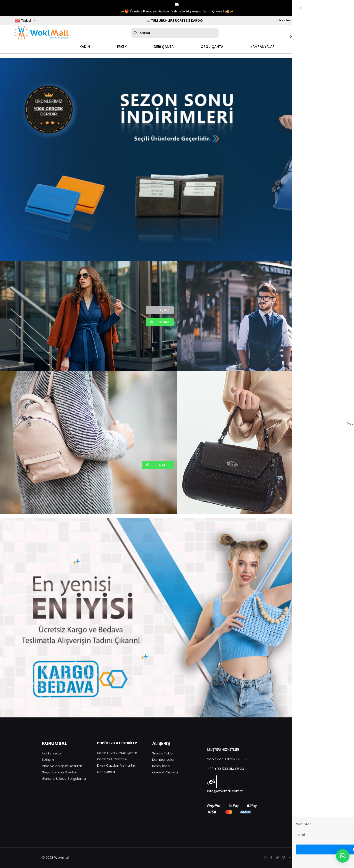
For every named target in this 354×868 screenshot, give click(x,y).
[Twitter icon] (277, 858)
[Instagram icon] (296, 858)
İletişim (48, 760)
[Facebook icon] (271, 858)
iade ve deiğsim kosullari (62, 766)
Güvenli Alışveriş (165, 772)
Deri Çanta (106, 772)
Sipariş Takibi (163, 753)
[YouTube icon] (290, 858)
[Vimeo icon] (283, 858)
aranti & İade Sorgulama (65, 778)
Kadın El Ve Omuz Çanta (117, 753)
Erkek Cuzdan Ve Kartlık (116, 765)
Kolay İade (161, 766)
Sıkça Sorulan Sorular (59, 772)
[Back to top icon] (307, 857)
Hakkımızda (51, 753)
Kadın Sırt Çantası (112, 759)
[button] (160, 310)
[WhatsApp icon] (265, 858)
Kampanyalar (163, 760)
